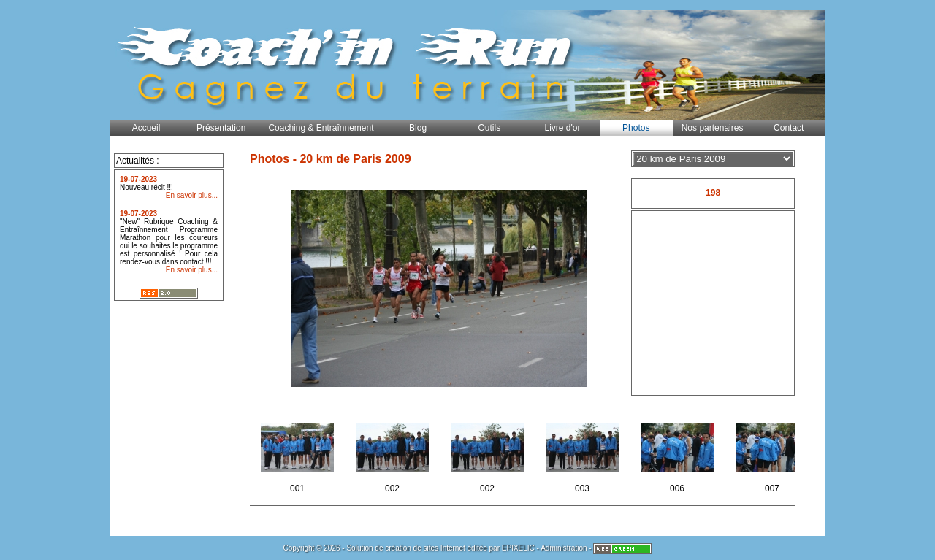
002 (393, 454)
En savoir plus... (192, 195)
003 (583, 454)
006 (678, 454)
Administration (564, 548)
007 (773, 454)
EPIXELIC (518, 548)
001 (298, 454)
